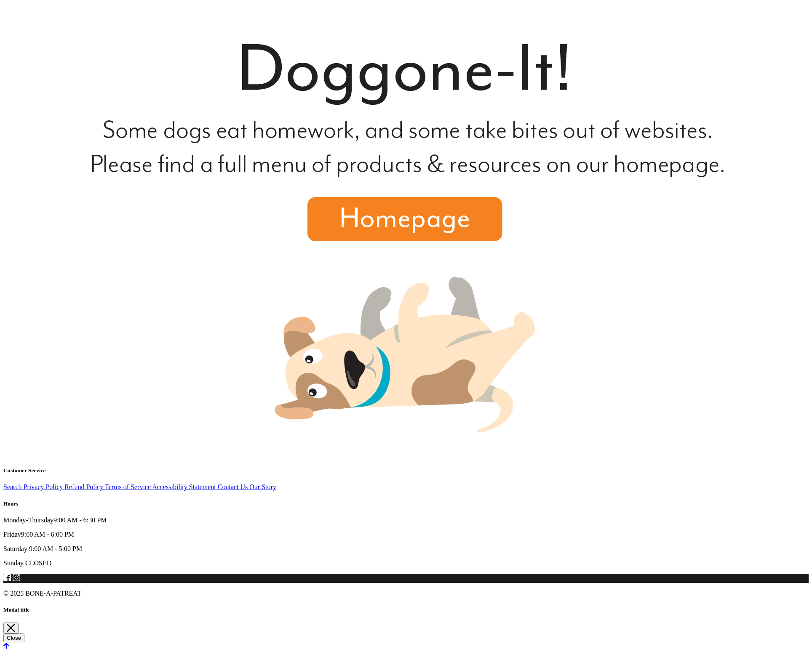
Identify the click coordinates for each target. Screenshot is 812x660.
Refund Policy (85, 487)
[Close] (11, 628)
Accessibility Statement (185, 487)
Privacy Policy (44, 487)
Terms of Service (128, 487)
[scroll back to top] (6, 646)
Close (14, 638)
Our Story (263, 487)
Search (13, 487)
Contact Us (234, 487)
